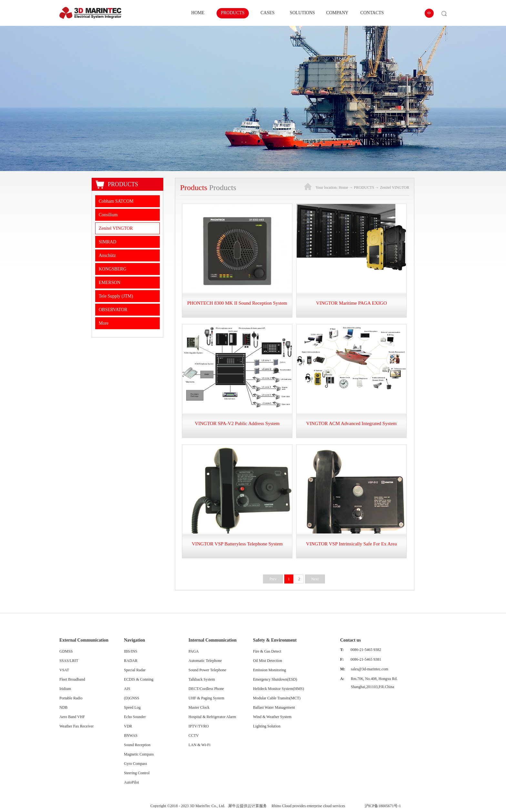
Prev (273, 579)
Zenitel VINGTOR (395, 188)
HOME (198, 13)
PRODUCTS (364, 188)
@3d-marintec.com (373, 669)
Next (315, 579)
